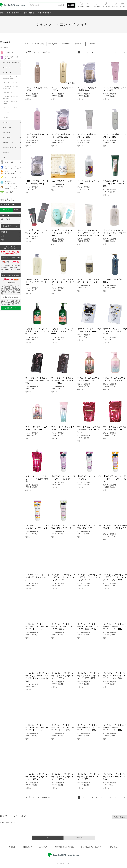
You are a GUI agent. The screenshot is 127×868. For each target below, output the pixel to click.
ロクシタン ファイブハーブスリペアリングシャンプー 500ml (63, 331)
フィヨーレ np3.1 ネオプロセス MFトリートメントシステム (37, 577)
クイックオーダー (45, 13)
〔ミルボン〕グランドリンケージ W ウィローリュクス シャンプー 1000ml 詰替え (89, 626)
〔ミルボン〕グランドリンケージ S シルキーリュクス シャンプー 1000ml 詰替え (89, 676)
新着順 (92, 44)
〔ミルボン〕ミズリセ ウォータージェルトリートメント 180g (63, 233)
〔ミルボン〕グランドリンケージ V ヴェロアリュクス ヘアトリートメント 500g (115, 577)
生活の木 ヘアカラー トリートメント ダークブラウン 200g (115, 184)
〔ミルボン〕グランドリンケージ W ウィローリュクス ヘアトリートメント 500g (115, 626)
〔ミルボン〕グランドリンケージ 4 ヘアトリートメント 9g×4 (115, 777)
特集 (2, 13)
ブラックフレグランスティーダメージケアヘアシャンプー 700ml (37, 380)
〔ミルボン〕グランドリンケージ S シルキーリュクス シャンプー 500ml (63, 676)
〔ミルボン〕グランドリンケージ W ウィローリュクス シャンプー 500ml (63, 626)
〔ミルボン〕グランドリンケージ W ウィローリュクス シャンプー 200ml (89, 777)
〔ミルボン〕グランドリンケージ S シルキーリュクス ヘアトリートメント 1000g (37, 727)
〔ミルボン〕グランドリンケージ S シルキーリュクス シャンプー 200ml (63, 777)
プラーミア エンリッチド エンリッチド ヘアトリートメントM (89, 430)
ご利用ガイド (27, 847)
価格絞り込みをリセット (11, 226)
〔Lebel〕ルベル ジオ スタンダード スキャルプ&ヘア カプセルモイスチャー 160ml (89, 233)
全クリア (17, 210)
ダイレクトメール (14, 13)
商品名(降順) (53, 44)
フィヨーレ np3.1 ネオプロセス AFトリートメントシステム (115, 528)
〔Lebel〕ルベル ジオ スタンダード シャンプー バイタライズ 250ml (115, 233)
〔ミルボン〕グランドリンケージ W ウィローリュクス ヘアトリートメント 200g (115, 727)
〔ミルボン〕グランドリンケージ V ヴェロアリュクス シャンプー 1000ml (89, 577)
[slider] (2, 222)
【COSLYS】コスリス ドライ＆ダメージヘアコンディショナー (115, 479)
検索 (71, 5)
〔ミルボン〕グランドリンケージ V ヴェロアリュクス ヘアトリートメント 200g (63, 727)
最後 (125, 53)
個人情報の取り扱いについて (91, 847)
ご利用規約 (43, 847)
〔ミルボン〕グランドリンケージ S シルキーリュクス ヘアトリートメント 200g (89, 727)
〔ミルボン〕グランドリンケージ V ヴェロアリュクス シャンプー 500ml (63, 577)
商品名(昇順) (39, 44)
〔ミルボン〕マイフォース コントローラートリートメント (63, 282)
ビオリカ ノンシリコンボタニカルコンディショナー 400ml (115, 331)
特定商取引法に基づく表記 (64, 847)
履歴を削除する (119, 817)
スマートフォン (79, 838)
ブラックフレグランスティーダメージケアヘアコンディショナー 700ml (63, 380)
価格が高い (79, 44)
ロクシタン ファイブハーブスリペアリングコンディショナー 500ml (37, 331)
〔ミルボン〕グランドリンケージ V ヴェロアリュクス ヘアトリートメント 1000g (37, 626)
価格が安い (66, 44)
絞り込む (6, 210)
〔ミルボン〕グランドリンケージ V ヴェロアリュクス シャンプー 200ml (37, 777)
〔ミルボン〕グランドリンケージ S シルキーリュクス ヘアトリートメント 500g (115, 676)
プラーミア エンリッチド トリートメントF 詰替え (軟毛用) (37, 479)
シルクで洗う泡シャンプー (62, 181)
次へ (120, 53)
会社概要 (12, 847)
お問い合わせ (29, 13)
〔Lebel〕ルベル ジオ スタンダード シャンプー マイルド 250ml (37, 282)
